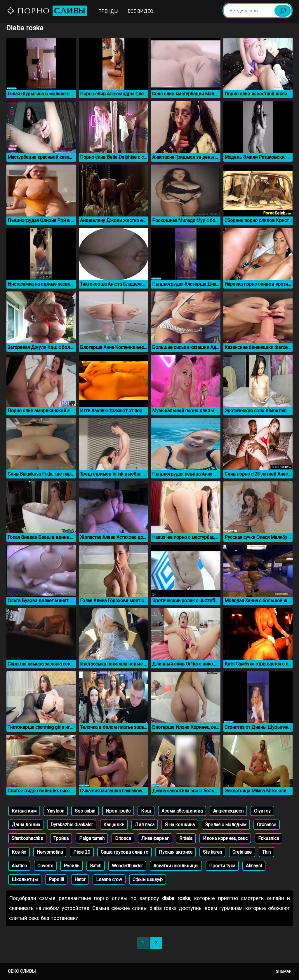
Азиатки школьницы (176, 866)
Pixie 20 (82, 852)
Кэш (146, 811)
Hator (80, 879)
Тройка (61, 838)
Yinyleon (56, 811)
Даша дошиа (26, 825)
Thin (266, 852)
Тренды (109, 11)
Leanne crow (109, 879)
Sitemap (284, 971)
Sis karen (212, 852)
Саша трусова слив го (125, 852)
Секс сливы (22, 971)
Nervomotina (50, 852)
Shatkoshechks (27, 838)
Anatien (19, 866)
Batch (96, 866)
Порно (47, 11)
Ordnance (267, 825)
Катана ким (24, 811)
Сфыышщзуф (148, 879)
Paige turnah (92, 838)
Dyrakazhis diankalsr (72, 825)
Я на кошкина (180, 825)
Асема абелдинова (182, 811)
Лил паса (145, 825)
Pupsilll (56, 879)
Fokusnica (268, 838)
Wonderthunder (127, 866)
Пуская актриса (176, 852)
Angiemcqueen (228, 811)
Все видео (140, 11)
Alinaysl (254, 866)
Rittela (186, 838)
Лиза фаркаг (155, 838)
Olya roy (262, 811)
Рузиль (72, 866)
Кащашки (114, 825)
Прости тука (222, 866)
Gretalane (242, 852)
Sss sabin (85, 811)
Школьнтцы (25, 879)
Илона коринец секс (225, 838)
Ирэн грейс (118, 811)
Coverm (45, 866)
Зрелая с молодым (226, 825)
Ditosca (123, 838)
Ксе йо (19, 852)
